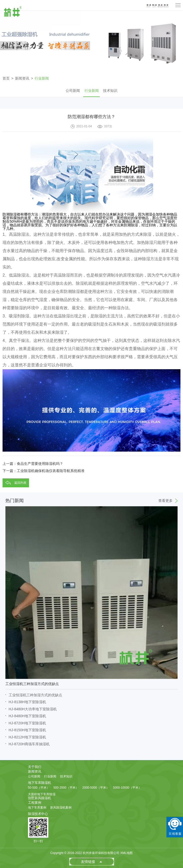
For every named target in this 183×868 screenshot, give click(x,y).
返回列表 (20, 483)
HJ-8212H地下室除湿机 (27, 737)
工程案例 (35, 803)
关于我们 (35, 767)
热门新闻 (92, 501)
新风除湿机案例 (61, 808)
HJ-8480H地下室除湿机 (27, 716)
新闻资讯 (22, 78)
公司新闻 (73, 91)
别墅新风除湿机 (40, 798)
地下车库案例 (37, 808)
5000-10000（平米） (127, 788)
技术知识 (110, 91)
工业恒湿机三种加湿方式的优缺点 (35, 695)
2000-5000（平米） (96, 788)
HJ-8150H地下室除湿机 (27, 730)
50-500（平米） (39, 788)
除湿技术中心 (38, 814)
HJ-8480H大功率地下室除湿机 (33, 709)
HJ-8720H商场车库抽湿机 (29, 744)
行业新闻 (42, 78)
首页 (6, 78)
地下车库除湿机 (40, 783)
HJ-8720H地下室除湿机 (27, 723)
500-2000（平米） (66, 788)
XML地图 (127, 853)
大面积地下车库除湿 (42, 794)
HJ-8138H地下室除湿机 (27, 702)
